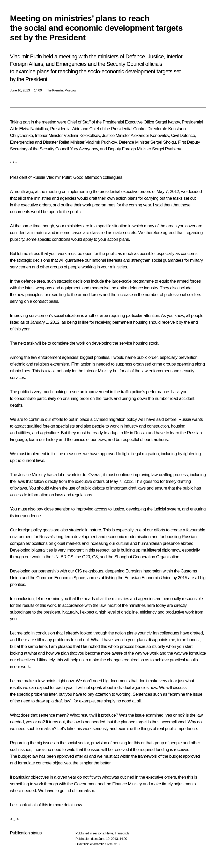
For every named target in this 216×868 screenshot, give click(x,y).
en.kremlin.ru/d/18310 (105, 844)
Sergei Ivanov (167, 122)
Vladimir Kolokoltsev (82, 135)
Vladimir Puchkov (101, 142)
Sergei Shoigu (163, 142)
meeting (54, 192)
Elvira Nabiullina (34, 129)
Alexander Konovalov (150, 135)
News (109, 833)
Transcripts (122, 833)
